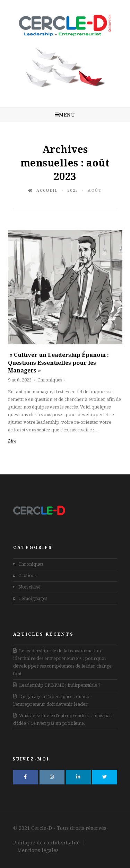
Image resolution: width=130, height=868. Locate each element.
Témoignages (33, 598)
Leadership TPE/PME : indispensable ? (57, 685)
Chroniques (50, 380)
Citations (27, 575)
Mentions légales (38, 850)
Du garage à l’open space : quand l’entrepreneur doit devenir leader (51, 700)
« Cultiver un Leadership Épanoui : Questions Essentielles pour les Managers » (58, 363)
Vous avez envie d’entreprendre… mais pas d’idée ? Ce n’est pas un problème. (62, 719)
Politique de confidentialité (46, 843)
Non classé (29, 587)
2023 (73, 191)
